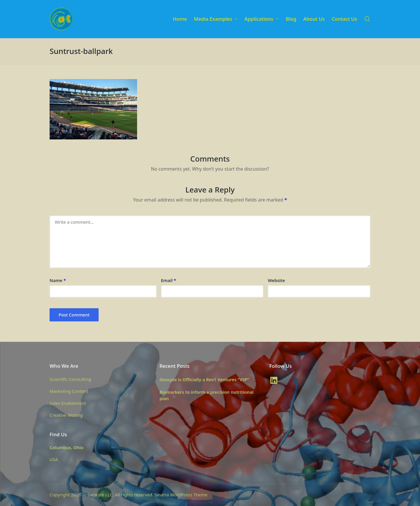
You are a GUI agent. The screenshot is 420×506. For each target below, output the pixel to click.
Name (58, 280)
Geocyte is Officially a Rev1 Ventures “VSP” (204, 379)
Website (276, 280)
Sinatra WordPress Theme (181, 495)
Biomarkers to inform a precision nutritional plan (207, 395)
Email (169, 280)
